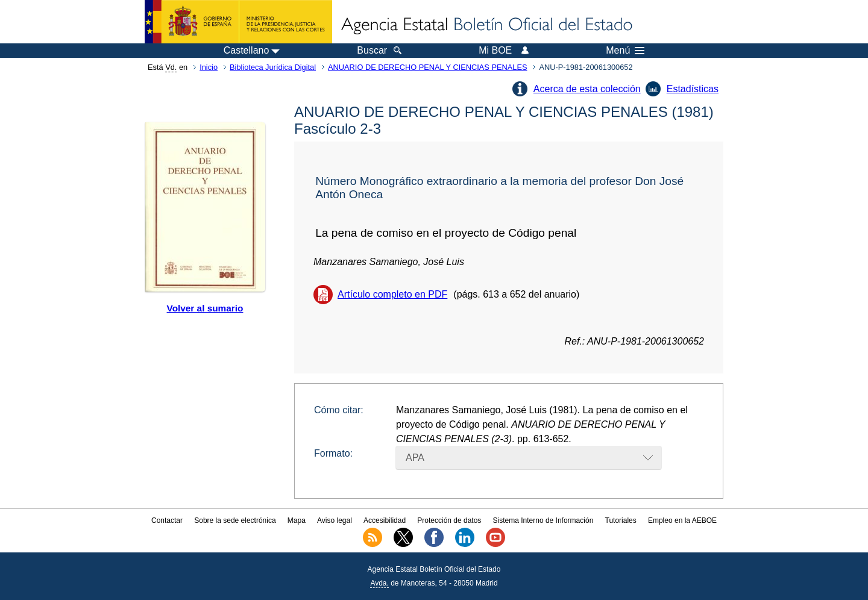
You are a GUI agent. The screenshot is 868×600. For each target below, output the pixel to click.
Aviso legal (335, 520)
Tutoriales (621, 520)
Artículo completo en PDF (392, 294)
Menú (625, 51)
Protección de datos (449, 520)
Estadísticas (693, 89)
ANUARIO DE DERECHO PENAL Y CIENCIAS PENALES (427, 67)
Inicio (209, 67)
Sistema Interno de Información (543, 520)
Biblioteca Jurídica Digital (273, 67)
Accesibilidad (385, 520)
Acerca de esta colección (587, 89)
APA (415, 458)
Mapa (297, 520)
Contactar (167, 520)
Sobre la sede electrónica (235, 520)
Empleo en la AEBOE (682, 520)
